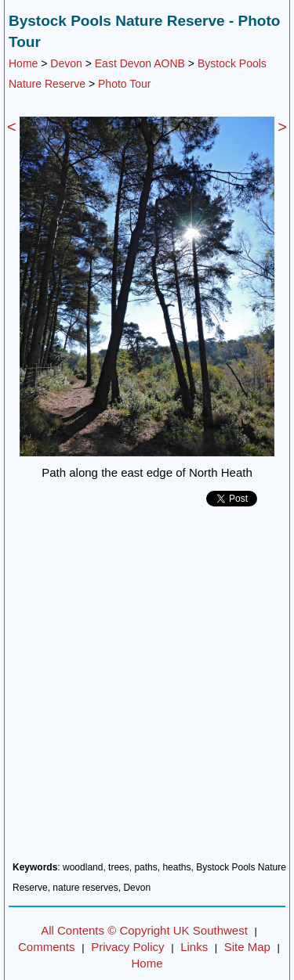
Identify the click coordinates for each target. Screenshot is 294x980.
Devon (66, 63)
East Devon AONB (140, 63)
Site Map (247, 947)
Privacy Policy (127, 947)
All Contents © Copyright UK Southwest (144, 930)
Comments (47, 947)
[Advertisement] (147, 690)
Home (23, 63)
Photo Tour (124, 84)
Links (194, 947)
